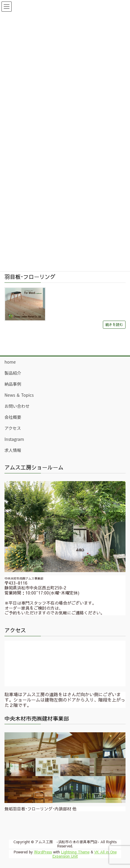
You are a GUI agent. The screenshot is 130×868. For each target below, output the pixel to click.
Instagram (14, 439)
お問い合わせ (17, 406)
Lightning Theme (75, 852)
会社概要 (13, 417)
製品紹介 (13, 373)
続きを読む (114, 324)
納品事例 (13, 384)
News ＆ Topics (19, 395)
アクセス (13, 428)
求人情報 (13, 450)
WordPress (43, 852)
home (10, 362)
